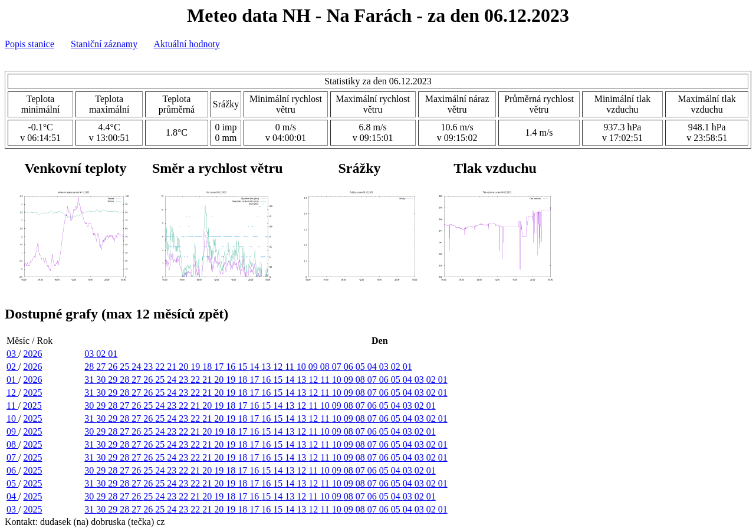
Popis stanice (29, 44)
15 (244, 367)
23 (149, 367)
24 (137, 367)
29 (114, 380)
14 (255, 367)
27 (102, 367)
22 (161, 367)
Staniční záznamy (104, 44)
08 (326, 367)
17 (220, 367)
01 (113, 354)
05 (361, 367)
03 (12, 354)
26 (114, 367)
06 (350, 367)
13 (267, 367)
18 (208, 367)
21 (173, 367)
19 (196, 367)
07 (338, 367)
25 (126, 367)
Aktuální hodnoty (186, 44)
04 (373, 367)
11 (290, 367)
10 (303, 367)
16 (232, 367)
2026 (32, 354)
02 (102, 354)
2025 (32, 393)
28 (90, 367)
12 (279, 367)
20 (185, 367)
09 (314, 367)
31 (90, 380)
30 (102, 380)
